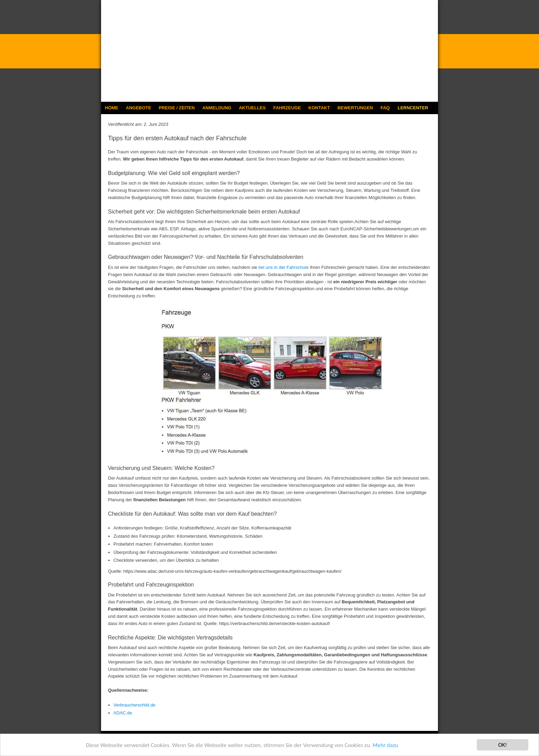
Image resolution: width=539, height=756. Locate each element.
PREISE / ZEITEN (177, 108)
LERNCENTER (413, 108)
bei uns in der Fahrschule (284, 267)
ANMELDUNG (217, 108)
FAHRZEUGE (287, 108)
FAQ (385, 108)
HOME (112, 108)
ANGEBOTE (139, 108)
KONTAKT (319, 108)
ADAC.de (123, 713)
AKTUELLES (252, 108)
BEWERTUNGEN (355, 108)
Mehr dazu (385, 745)
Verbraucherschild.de (134, 705)
